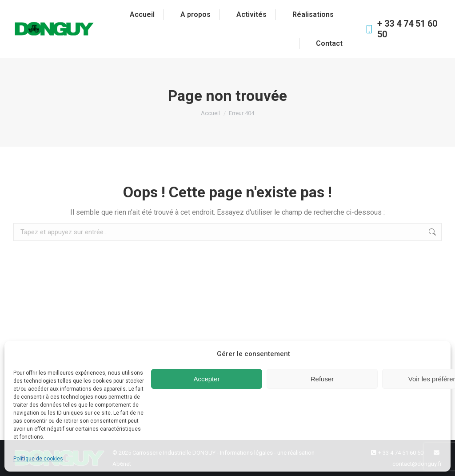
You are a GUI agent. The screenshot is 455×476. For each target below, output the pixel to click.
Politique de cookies (38, 459)
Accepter (206, 379)
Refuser (322, 379)
